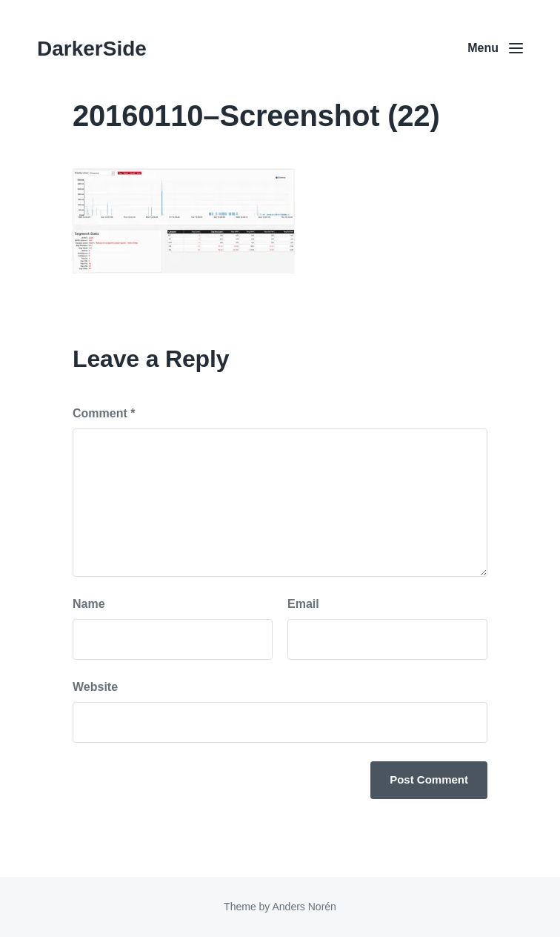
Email (303, 604)
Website (95, 687)
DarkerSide (92, 49)
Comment (104, 413)
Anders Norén (304, 907)
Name (89, 604)
